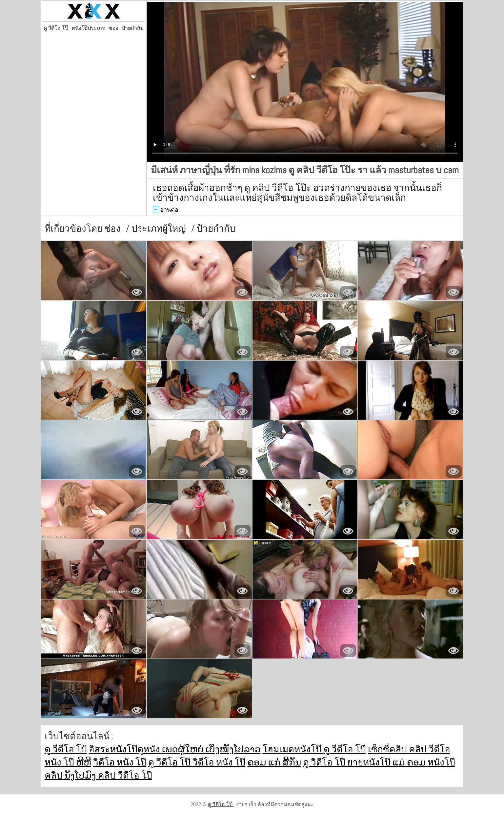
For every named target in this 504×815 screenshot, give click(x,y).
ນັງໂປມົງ (81, 775)
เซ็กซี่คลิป (388, 749)
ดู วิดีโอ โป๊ (325, 762)
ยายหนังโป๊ (370, 762)
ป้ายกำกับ (133, 28)
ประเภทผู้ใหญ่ (160, 229)
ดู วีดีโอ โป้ (66, 749)
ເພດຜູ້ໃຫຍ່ (184, 749)
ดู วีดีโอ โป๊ (56, 28)
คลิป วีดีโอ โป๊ (125, 775)
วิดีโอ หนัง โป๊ (120, 762)
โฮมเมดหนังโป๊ (293, 749)
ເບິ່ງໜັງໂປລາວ (233, 749)
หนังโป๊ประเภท (89, 28)
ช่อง (114, 28)
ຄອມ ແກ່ (265, 762)
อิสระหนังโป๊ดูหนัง (125, 749)
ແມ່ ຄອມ (410, 762)
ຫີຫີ (84, 762)
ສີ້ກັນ (292, 762)
